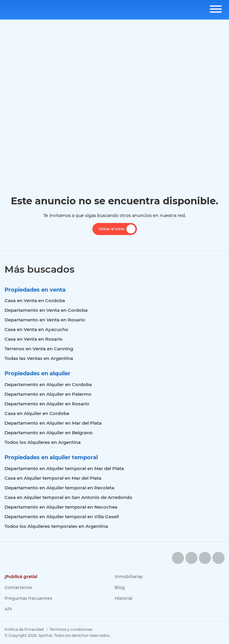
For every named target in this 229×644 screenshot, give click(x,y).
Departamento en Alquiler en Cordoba (48, 384)
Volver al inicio (117, 229)
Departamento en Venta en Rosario (45, 320)
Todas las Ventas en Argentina (39, 358)
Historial (124, 598)
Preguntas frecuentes (28, 598)
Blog (120, 587)
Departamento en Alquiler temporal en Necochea (61, 507)
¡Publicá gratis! (21, 577)
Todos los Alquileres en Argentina (43, 442)
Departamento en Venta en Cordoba (46, 310)
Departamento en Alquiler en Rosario (47, 404)
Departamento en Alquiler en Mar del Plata (53, 423)
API (8, 609)
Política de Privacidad (24, 629)
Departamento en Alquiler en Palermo (48, 394)
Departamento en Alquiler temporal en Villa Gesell (62, 517)
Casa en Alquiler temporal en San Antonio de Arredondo (68, 497)
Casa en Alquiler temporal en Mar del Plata (53, 478)
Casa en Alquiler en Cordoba (37, 413)
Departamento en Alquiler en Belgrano (49, 433)
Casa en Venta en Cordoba (35, 300)
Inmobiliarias (129, 577)
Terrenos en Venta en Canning (39, 349)
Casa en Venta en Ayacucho (36, 329)
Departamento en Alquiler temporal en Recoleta (59, 488)
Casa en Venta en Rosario (34, 339)
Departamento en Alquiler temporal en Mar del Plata (64, 468)
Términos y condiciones (71, 629)
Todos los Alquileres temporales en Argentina (56, 526)
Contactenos (18, 587)
